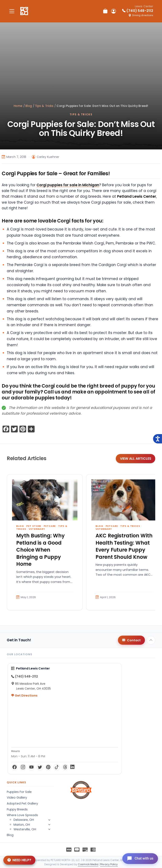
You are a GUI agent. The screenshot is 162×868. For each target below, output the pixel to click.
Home (18, 106)
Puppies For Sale (19, 792)
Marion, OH (34, 825)
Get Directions (24, 696)
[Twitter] (40, 767)
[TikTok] (57, 767)
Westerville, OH (34, 829)
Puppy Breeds (17, 809)
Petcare (50, 526)
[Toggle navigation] (12, 11)
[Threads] (65, 767)
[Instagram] (23, 767)
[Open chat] (140, 858)
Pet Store (34, 526)
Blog (29, 106)
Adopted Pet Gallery (22, 803)
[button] (49, 829)
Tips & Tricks (44, 106)
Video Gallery (17, 798)
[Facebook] (15, 767)
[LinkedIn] (72, 767)
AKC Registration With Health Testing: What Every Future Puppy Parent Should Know (124, 546)
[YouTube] (31, 767)
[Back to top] (151, 640)
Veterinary (37, 529)
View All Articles (136, 459)
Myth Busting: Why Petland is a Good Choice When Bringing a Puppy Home (40, 550)
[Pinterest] (48, 767)
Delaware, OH (34, 820)
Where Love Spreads (22, 815)
